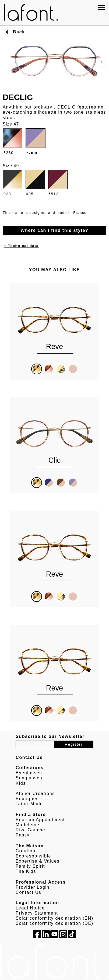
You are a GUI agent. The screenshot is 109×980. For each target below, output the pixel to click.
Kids (21, 783)
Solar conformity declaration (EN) (54, 918)
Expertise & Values (38, 861)
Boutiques (27, 799)
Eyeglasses (29, 773)
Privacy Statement (37, 913)
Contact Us (28, 892)
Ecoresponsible (33, 856)
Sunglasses (29, 778)
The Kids (26, 871)
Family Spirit (30, 866)
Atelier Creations (35, 794)
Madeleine (27, 825)
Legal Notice (30, 908)
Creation (25, 851)
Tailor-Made (29, 804)
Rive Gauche (30, 830)
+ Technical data (21, 246)
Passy (23, 835)
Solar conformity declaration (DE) (54, 923)
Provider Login (33, 887)
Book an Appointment (40, 820)
